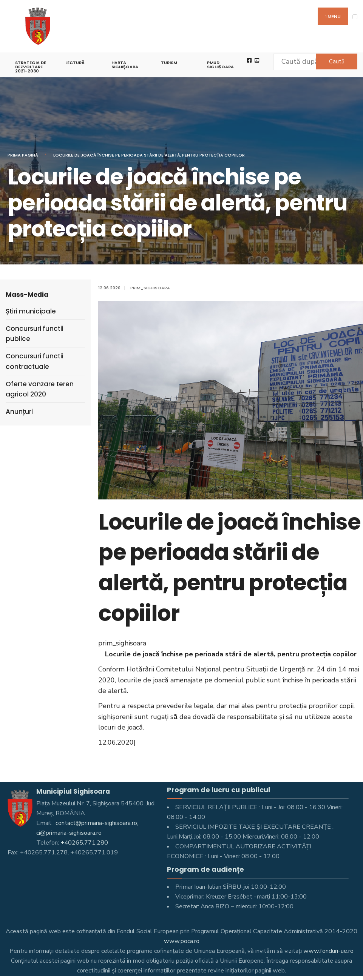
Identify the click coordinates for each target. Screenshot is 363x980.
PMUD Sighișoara (220, 65)
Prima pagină (23, 155)
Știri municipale (31, 311)
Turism (169, 63)
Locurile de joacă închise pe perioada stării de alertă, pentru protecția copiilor (149, 155)
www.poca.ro (182, 941)
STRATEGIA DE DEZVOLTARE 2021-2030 (31, 67)
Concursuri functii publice (35, 334)
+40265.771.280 (84, 843)
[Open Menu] (355, 17)
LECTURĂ (75, 63)
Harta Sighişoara (125, 65)
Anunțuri (19, 412)
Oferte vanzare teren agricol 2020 (40, 389)
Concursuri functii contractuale (35, 361)
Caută (337, 61)
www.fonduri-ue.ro (328, 951)
